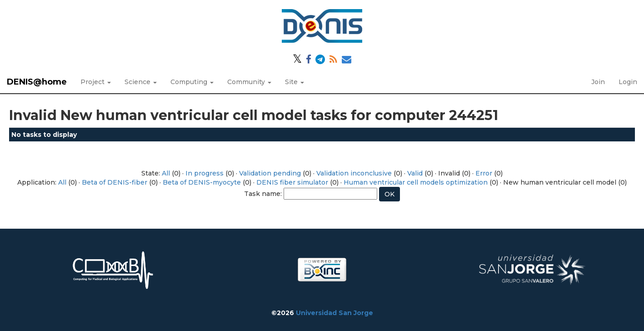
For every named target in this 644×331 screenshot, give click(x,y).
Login (628, 82)
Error (484, 173)
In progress (205, 173)
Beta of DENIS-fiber (115, 182)
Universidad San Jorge (334, 313)
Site (295, 82)
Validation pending (270, 173)
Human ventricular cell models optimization (416, 182)
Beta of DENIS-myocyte (202, 182)
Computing (192, 82)
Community (249, 82)
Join (598, 82)
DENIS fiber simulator (292, 182)
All (166, 173)
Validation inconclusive (354, 173)
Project (96, 82)
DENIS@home (37, 82)
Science (141, 82)
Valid (415, 173)
